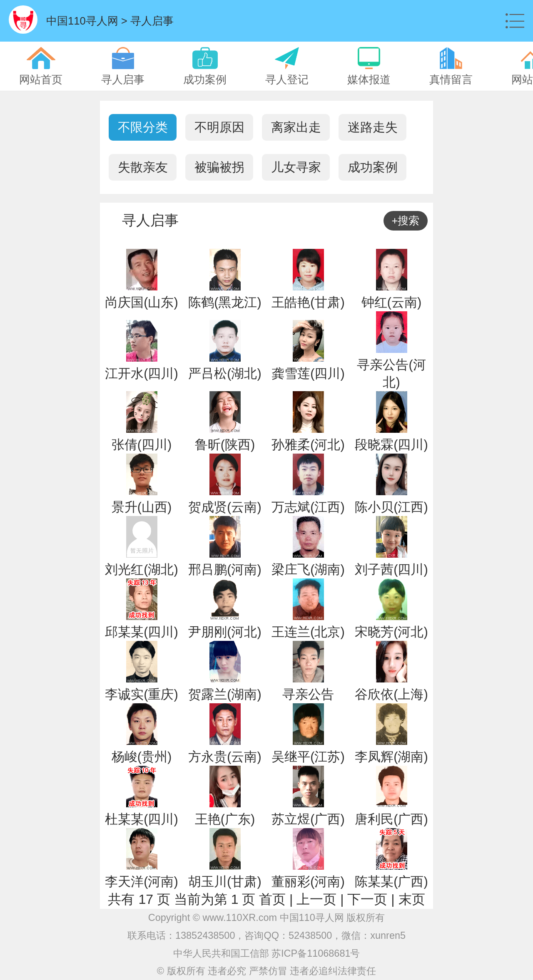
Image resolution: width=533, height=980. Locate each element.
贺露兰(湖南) (225, 694)
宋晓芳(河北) (391, 632)
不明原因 (219, 127)
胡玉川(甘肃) (225, 882)
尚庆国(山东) (141, 302)
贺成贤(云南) (225, 507)
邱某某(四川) (141, 632)
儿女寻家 (296, 167)
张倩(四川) (142, 445)
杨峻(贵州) (142, 757)
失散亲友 (143, 167)
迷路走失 (373, 127)
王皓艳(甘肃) (308, 302)
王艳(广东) (225, 819)
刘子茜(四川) (391, 569)
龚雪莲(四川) (308, 373)
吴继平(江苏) (308, 757)
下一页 (367, 899)
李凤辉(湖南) (391, 757)
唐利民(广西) (391, 819)
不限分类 (143, 127)
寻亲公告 (308, 694)
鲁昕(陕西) (225, 445)
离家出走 (296, 127)
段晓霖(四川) (391, 445)
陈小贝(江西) (391, 507)
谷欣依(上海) (391, 694)
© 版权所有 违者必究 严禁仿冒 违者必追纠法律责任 (266, 971)
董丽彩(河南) (308, 882)
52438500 (310, 935)
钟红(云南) (391, 302)
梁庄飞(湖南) (308, 569)
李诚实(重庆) (141, 694)
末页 (412, 899)
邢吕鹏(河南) (225, 569)
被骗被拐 (219, 167)
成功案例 (373, 167)
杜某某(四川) (141, 819)
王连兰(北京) (308, 632)
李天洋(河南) (141, 882)
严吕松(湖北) (225, 373)
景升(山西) (142, 507)
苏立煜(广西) (308, 819)
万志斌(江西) (308, 507)
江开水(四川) (141, 373)
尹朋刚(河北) (225, 632)
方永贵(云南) (225, 757)
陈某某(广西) (391, 882)
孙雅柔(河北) (308, 445)
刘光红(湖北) (141, 569)
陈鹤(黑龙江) (225, 302)
